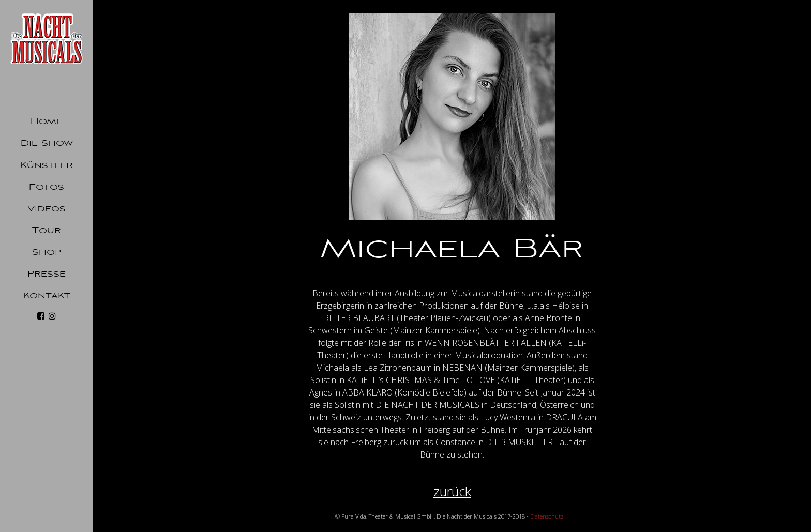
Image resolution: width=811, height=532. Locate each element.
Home (47, 121)
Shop (47, 252)
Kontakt (47, 296)
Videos (47, 209)
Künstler (47, 165)
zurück (452, 491)
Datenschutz (547, 516)
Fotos (47, 187)
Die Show (47, 143)
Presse (47, 274)
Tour (47, 231)
